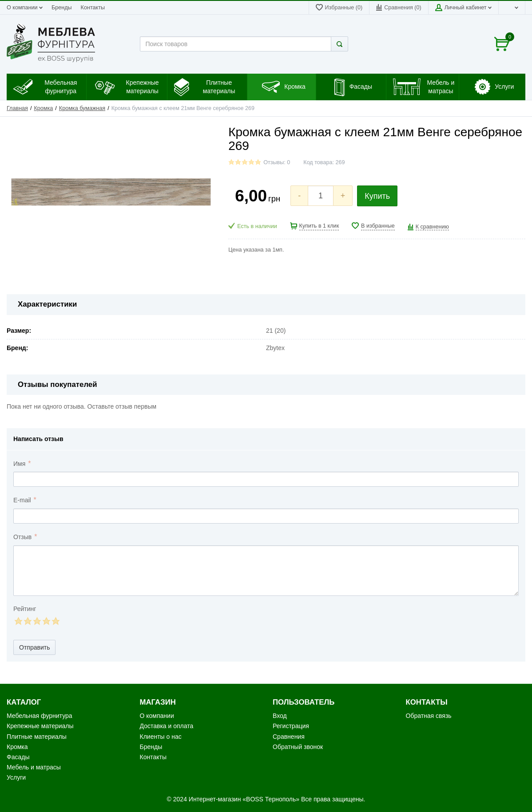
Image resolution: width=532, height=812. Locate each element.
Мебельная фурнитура (40, 716)
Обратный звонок (298, 747)
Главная (17, 108)
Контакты (93, 8)
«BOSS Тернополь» (271, 799)
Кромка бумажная (82, 108)
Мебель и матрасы (34, 767)
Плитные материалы (37, 737)
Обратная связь (429, 716)
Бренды (62, 8)
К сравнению (432, 227)
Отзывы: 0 (277, 162)
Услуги (16, 777)
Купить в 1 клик (319, 226)
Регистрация (291, 726)
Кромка (44, 108)
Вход (280, 716)
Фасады (18, 757)
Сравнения (289, 737)
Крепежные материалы (40, 726)
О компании (25, 8)
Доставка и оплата (167, 726)
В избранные (378, 226)
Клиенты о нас (161, 737)
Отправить (34, 647)
